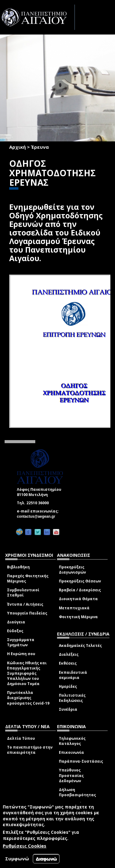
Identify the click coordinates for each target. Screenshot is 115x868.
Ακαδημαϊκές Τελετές (80, 646)
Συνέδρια (68, 709)
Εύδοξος (15, 631)
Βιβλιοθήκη (18, 567)
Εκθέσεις (68, 663)
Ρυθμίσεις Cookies (25, 846)
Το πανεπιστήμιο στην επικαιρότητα (30, 750)
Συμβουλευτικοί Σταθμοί (23, 593)
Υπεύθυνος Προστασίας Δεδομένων (71, 775)
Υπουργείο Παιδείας (27, 613)
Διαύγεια (16, 622)
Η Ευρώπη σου (21, 654)
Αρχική (17, 147)
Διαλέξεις (69, 654)
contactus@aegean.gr (38, 516)
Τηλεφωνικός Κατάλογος (72, 741)
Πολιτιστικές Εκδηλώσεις (72, 698)
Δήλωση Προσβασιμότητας (77, 792)
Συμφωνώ (17, 859)
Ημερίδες (68, 686)
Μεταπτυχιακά (74, 608)
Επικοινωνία (71, 752)
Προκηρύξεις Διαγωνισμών (72, 570)
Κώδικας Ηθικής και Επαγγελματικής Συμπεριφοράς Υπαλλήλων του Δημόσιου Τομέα (27, 673)
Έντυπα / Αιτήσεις (25, 604)
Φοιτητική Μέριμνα (78, 617)
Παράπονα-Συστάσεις (81, 761)
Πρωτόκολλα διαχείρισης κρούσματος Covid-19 (28, 698)
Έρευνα (40, 147)
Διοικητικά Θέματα (78, 599)
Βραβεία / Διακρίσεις (80, 590)
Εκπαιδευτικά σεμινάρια (73, 675)
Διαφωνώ (46, 859)
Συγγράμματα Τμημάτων (21, 642)
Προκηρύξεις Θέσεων (80, 581)
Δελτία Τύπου (21, 738)
